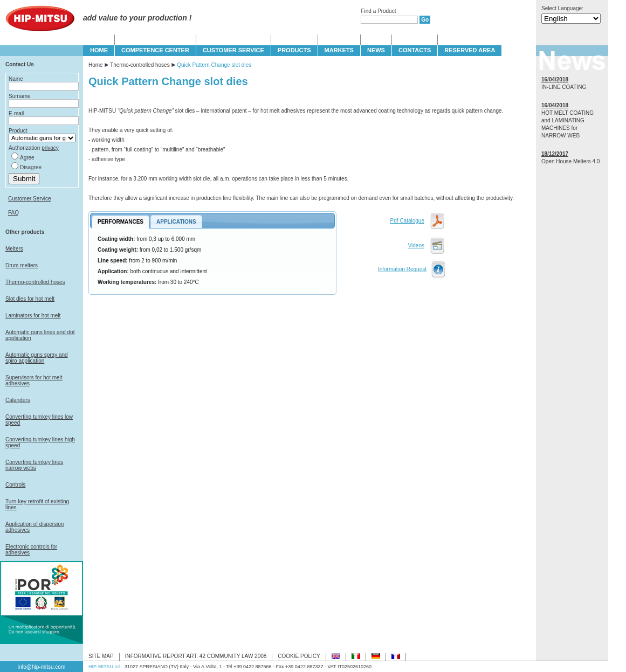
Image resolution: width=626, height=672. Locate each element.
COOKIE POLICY (299, 656)
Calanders (18, 400)
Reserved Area (470, 50)
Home (96, 65)
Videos (416, 245)
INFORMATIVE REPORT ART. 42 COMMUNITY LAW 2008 (196, 656)
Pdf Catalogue (407, 221)
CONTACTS (415, 50)
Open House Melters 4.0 (570, 161)
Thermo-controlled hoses (35, 282)
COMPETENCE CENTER (155, 50)
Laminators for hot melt (33, 316)
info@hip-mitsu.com (42, 667)
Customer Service (29, 199)
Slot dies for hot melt (30, 299)
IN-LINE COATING (564, 87)
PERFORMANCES (121, 222)
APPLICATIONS (176, 222)
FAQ (13, 213)
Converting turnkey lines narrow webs (34, 465)
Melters (14, 249)
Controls (15, 485)
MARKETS (339, 50)
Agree (27, 158)
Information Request (402, 269)
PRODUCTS (294, 50)
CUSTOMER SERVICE (233, 50)
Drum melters (22, 265)
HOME (99, 50)
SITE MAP (101, 656)
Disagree (31, 167)
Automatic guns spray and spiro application (37, 358)
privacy (50, 148)
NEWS (376, 50)
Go (425, 20)
